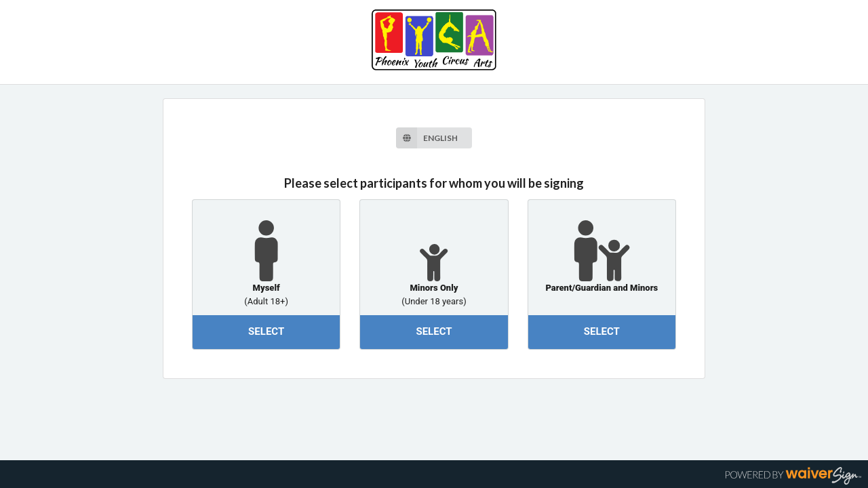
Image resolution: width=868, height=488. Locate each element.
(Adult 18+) (266, 299)
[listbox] (434, 138)
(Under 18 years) (434, 299)
